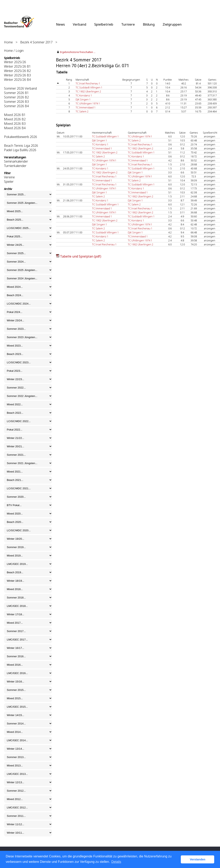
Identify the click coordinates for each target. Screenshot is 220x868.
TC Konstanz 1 (84, 95)
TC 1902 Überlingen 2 (88, 91)
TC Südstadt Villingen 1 (89, 87)
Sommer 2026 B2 (16, 97)
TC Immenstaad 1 (86, 107)
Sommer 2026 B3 (16, 102)
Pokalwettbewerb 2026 (20, 137)
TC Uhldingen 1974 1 (88, 103)
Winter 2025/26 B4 (17, 80)
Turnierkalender (15, 166)
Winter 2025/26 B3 (17, 75)
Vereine (9, 177)
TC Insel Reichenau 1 (88, 83)
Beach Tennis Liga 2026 (21, 146)
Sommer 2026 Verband (20, 88)
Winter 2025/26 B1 (17, 66)
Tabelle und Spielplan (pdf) (81, 256)
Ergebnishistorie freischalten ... (78, 52)
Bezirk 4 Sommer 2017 (36, 42)
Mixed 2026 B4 (15, 128)
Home (8, 42)
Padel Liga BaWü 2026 (20, 150)
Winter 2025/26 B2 (17, 71)
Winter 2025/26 (15, 62)
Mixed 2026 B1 (15, 115)
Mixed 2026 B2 (15, 119)
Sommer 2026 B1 (16, 93)
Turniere (128, 24)
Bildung (149, 24)
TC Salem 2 (82, 111)
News (60, 24)
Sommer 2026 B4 (16, 106)
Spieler (9, 182)
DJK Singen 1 (83, 99)
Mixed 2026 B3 (15, 124)
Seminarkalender (16, 161)
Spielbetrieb (104, 24)
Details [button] (116, 862)
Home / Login (14, 51)
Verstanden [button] (198, 859)
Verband (79, 24)
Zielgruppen (172, 24)
